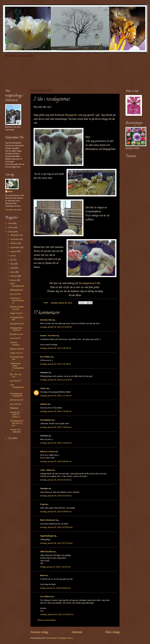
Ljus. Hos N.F (16, 404)
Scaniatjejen (46, 420)
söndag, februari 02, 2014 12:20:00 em (57, 614)
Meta (10, 191)
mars (13, 272)
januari (14, 280)
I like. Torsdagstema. (17, 387)
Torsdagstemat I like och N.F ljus (17, 423)
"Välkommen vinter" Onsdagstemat (17, 367)
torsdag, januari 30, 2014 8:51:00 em (56, 496)
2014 (11, 232)
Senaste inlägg (39, 632)
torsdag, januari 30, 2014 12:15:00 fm (56, 327)
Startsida (77, 632)
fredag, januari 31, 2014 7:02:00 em (55, 567)
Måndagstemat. (17, 290)
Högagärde (71, 115)
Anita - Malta (46, 470)
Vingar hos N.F (16, 313)
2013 (11, 438)
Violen (43, 388)
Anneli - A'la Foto (48, 336)
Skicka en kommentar (46, 620)
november (15, 239)
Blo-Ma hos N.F (17, 334)
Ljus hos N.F (15, 294)
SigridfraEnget (47, 536)
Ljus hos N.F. (15, 338)
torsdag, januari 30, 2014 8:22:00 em (56, 480)
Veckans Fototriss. (15, 343)
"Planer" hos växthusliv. (15, 431)
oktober (14, 243)
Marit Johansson (48, 520)
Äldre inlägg (112, 632)
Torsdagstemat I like (90, 283)
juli (12, 256)
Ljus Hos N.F (15, 381)
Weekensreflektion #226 (17, 308)
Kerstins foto (46, 320)
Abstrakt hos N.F (17, 324)
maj (12, 264)
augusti (14, 251)
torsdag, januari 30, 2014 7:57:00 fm (56, 364)
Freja (43, 504)
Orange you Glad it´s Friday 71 (15, 415)
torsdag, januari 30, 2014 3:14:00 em (56, 443)
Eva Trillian (45, 357)
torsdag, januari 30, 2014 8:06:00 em (56, 461)
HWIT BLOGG (46, 552)
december (15, 235)
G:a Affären (45, 596)
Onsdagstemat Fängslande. (16, 395)
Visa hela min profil (13, 210)
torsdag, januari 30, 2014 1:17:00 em (56, 396)
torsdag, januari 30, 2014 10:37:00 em (56, 543)
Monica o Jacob (47, 451)
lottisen (44, 404)
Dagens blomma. (17, 349)
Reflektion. (14, 408)
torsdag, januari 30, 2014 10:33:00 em (56, 527)
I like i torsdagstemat (17, 285)
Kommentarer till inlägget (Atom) (59, 638)
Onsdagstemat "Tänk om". (16, 329)
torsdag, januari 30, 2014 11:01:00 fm (56, 380)
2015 (11, 227)
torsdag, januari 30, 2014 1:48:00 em (56, 427)
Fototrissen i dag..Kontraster (17, 301)
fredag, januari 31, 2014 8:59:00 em (55, 588)
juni (12, 260)
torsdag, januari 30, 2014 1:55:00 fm (56, 348)
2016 (11, 223)
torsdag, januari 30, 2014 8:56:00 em (56, 512)
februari (14, 276)
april (12, 268)
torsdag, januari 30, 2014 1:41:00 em (56, 411)
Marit (43, 575)
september (15, 247)
